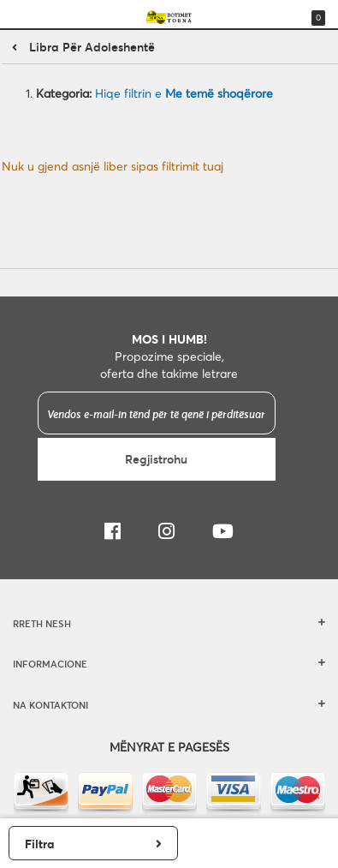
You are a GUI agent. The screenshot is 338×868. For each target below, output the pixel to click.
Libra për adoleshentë (92, 47)
